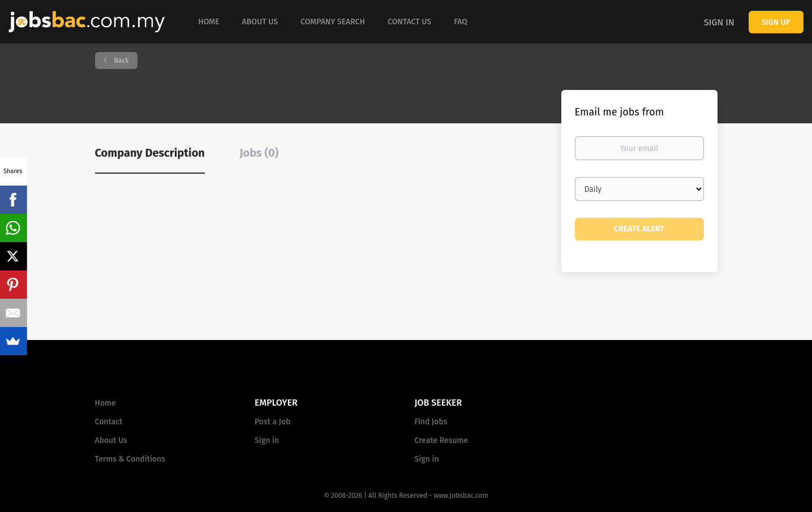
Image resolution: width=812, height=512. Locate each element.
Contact (109, 422)
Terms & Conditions (130, 459)
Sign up (776, 22)
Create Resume (442, 440)
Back (121, 61)
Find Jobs (431, 422)
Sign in (719, 22)
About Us (111, 440)
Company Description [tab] (150, 153)
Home (106, 403)
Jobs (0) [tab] (259, 153)
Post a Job (272, 422)
